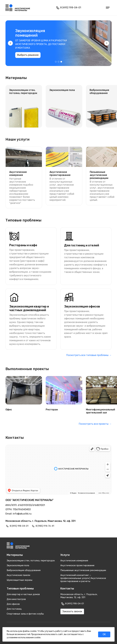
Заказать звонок (72, 611)
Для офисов (13, 604)
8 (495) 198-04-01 (68, 8)
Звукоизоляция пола (18, 565)
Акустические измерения (74, 561)
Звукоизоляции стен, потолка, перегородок (31, 561)
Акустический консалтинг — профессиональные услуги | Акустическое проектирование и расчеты (83, 578)
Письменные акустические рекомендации (83, 570)
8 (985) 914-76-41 (45, 526)
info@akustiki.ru (22, 514)
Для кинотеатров (16, 599)
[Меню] (108, 8)
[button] (56, 62)
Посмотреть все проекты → (95, 424)
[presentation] (10, 43)
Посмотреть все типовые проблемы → (89, 355)
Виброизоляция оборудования (24, 570)
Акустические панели (18, 575)
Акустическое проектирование (77, 565)
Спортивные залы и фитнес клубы (25, 614)
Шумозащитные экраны (19, 580)
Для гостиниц (14, 609)
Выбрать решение (46, 55)
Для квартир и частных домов (23, 594)
